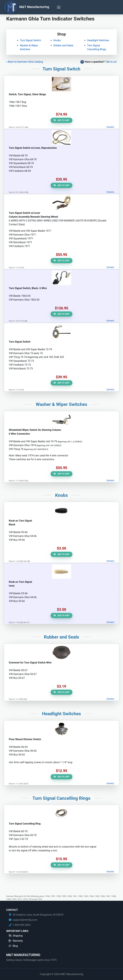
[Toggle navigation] (59, 7)
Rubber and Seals (63, 45)
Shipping (18, 936)
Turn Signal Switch (30, 40)
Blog (15, 946)
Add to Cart (61, 120)
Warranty (18, 941)
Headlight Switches (98, 40)
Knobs (57, 40)
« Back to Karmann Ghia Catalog (25, 62)
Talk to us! (111, 62)
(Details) (110, 127)
